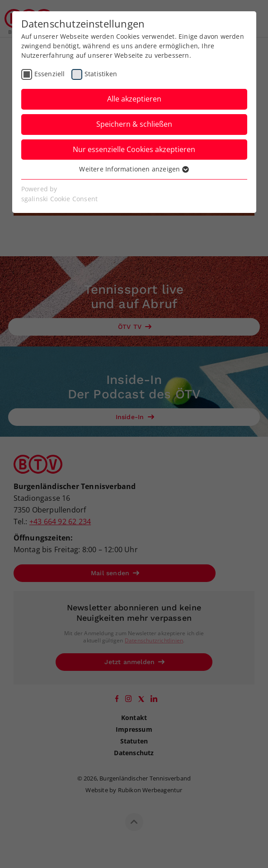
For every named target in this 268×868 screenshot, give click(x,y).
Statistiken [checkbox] (101, 74)
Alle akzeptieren (134, 99)
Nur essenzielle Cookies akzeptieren (134, 149)
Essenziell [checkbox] (50, 74)
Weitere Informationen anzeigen (134, 169)
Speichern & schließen (134, 124)
